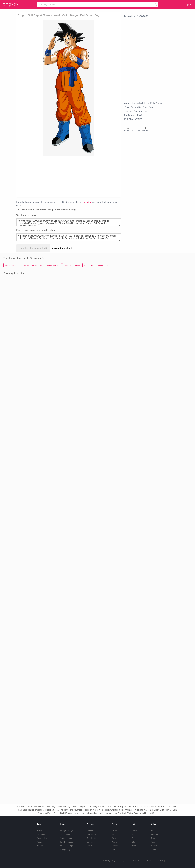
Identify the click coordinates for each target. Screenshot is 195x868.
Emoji (153, 831)
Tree (134, 846)
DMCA (161, 861)
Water (154, 842)
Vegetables (42, 838)
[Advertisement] (49, 176)
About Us (141, 861)
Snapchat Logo (66, 846)
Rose (153, 838)
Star (134, 842)
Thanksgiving (92, 838)
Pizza (40, 831)
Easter (90, 846)
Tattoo (154, 850)
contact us (87, 202)
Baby (114, 838)
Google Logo (66, 850)
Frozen (115, 831)
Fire (134, 834)
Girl (113, 834)
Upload (189, 4)
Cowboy (115, 846)
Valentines (91, 842)
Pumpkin (41, 846)
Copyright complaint (61, 248)
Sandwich (41, 834)
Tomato (40, 842)
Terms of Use (171, 861)
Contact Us (152, 861)
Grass (134, 838)
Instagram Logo (67, 831)
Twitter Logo (65, 834)
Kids (113, 850)
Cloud (134, 831)
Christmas (91, 831)
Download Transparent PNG (33, 248)
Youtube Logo (66, 838)
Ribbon (154, 846)
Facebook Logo (67, 842)
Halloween (91, 834)
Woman (115, 842)
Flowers (154, 834)
